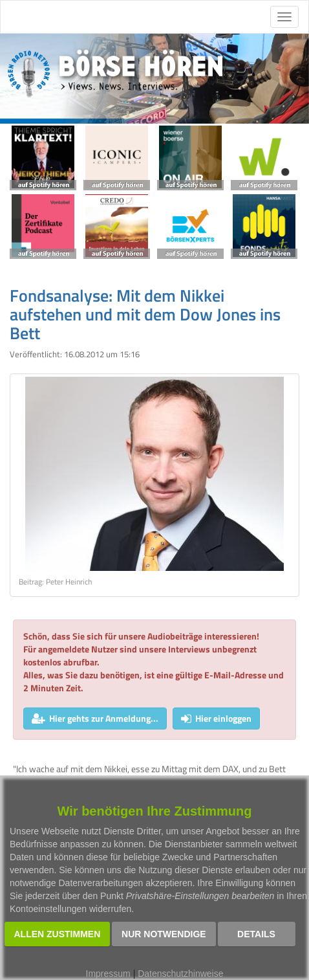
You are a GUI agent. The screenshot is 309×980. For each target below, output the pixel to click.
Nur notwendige (164, 934)
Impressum (108, 974)
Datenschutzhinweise (180, 974)
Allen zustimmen (58, 934)
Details (256, 934)
